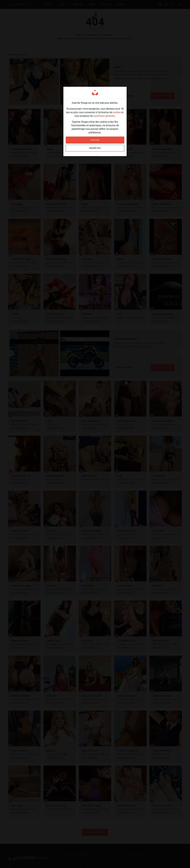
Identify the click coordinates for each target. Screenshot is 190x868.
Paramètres (95, 148)
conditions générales (104, 116)
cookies (117, 112)
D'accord (95, 140)
